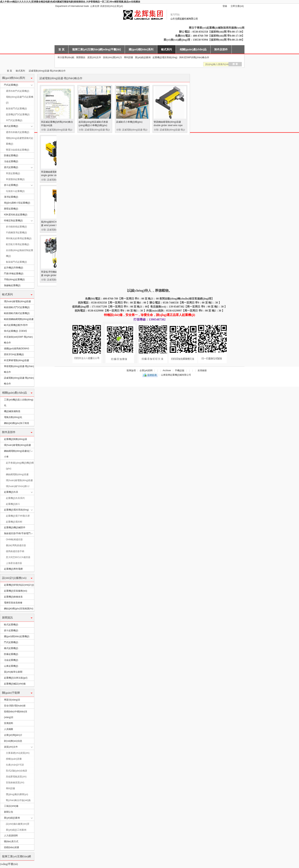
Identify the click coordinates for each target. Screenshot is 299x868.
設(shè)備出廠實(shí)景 (18, 824)
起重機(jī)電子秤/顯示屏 (18, 516)
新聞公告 (9, 812)
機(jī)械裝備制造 (12, 411)
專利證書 (129, 57)
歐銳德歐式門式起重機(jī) (17, 307)
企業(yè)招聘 (146, 370)
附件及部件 (221, 49)
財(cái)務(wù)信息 (13, 741)
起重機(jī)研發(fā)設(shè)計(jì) (19, 585)
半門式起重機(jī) (14, 120)
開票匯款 (81, 57)
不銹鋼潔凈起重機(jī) (16, 233)
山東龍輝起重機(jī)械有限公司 (2, 71)
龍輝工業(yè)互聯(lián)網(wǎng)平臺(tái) (97, 49)
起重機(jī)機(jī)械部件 (15, 527)
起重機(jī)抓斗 (13, 504)
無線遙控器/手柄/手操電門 (17, 533)
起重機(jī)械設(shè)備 (15, 684)
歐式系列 (166, 49)
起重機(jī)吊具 (11, 492)
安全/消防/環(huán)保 (15, 706)
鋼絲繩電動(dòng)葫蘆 (17, 474)
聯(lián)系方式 (11, 841)
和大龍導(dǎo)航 (66, 57)
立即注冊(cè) (237, 6)
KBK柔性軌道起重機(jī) (16, 215)
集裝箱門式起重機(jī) (16, 109)
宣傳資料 (9, 723)
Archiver (167, 370)
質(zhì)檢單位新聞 (13, 672)
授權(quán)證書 (14, 759)
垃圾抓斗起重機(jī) (15, 191)
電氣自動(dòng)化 (13, 417)
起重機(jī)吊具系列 (15, 498)
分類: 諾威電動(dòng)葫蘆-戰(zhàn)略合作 (58, 130)
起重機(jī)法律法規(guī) (16, 678)
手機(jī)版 (180, 370)
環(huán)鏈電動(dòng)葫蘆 (17, 301)
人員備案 (9, 729)
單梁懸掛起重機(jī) (15, 179)
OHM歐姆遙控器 (14, 539)
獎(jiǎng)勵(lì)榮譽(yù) (17, 794)
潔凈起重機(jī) (11, 197)
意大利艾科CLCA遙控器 (18, 557)
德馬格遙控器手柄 (15, 551)
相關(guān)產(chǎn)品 (193, 49)
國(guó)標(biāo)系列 (141, 49)
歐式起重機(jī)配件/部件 (16, 325)
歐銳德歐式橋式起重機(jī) (17, 313)
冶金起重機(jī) (11, 161)
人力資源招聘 (11, 836)
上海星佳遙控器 (14, 563)
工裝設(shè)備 (11, 806)
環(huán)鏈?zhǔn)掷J (18, 486)
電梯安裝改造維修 (13, 603)
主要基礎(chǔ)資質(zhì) (18, 753)
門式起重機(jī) (11, 85)
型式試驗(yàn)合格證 (16, 771)
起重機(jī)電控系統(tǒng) (165, 57)
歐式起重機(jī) (11, 625)
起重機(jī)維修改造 (13, 597)
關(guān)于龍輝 (11, 693)
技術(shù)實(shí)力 (112, 57)
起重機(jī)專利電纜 (13, 569)
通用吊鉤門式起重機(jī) (18, 91)
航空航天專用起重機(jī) (18, 244)
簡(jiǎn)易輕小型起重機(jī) (17, 203)
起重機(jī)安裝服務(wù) (16, 591)
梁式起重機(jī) (11, 167)
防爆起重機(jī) (11, 155)
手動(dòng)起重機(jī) (14, 279)
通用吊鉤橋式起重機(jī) (18, 132)
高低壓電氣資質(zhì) (16, 777)
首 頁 (61, 49)
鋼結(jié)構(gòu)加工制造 (17, 423)
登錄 (225, 6)
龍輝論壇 (131, 370)
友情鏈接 (202, 370)
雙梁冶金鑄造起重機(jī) (18, 150)
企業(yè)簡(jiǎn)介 (13, 735)
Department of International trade (72, 6)
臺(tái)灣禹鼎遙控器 (16, 545)
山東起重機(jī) (11, 666)
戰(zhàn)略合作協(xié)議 (18, 800)
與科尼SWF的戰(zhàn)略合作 (194, 57)
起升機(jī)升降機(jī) (14, 268)
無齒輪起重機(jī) (12, 285)
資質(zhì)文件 (94, 57)
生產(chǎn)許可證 (15, 765)
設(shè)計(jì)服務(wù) (14, 578)
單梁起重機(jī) (13, 173)
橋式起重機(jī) (11, 126)
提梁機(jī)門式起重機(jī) (18, 114)
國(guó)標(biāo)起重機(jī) (17, 636)
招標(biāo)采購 (12, 847)
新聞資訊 (7, 618)
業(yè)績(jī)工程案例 (16, 830)
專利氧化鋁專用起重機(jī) (19, 238)
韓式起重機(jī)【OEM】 (16, 331)
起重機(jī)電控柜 (14, 522)
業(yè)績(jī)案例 (143, 57)
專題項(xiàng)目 (12, 700)
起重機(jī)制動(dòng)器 (16, 439)
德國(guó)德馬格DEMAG (17, 349)
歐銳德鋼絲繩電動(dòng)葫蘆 (19, 319)
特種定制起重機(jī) (13, 221)
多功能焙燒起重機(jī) (16, 227)
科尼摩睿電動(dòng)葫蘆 (16, 360)
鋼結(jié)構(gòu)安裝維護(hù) (19, 609)
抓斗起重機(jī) (11, 185)
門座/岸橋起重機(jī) (14, 274)
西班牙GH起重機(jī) (14, 354)
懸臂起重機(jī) (11, 209)
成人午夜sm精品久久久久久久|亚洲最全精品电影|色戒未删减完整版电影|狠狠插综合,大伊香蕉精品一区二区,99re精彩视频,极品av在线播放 (70, 2)
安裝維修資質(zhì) (15, 783)
